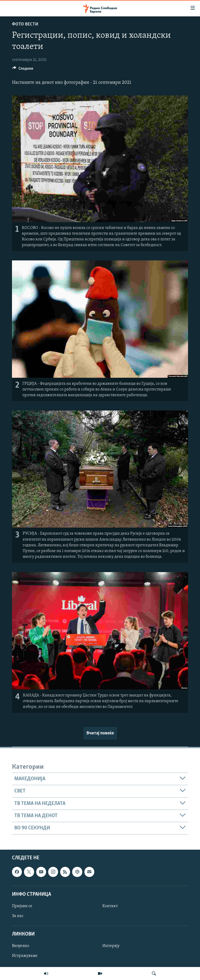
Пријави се (22, 906)
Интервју (111, 946)
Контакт (110, 906)
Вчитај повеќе (100, 733)
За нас (18, 916)
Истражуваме (25, 956)
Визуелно (21, 946)
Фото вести (25, 24)
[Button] (23, 70)
